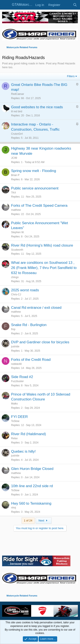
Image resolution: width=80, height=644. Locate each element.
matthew (16, 210)
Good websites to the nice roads (37, 107)
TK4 (13, 193)
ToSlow (15, 421)
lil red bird (17, 111)
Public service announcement (35, 188)
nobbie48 (16, 364)
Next (44, 521)
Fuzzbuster (17, 381)
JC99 (14, 158)
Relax (14, 438)
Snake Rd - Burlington (29, 325)
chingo (15, 277)
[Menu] (6, 5)
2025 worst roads (25, 290)
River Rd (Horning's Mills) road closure (42, 245)
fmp (13, 329)
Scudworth (17, 250)
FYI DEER (19, 417)
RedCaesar (18, 94)
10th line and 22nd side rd (32, 486)
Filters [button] (71, 76)
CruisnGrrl (17, 134)
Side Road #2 (22, 377)
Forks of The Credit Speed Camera (39, 206)
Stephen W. (18, 232)
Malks (14, 404)
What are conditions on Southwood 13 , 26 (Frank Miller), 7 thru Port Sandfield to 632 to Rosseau (44, 268)
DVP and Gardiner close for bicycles (40, 342)
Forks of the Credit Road (31, 360)
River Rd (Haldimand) (28, 434)
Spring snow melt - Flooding (34, 171)
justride (15, 347)
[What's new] (66, 5)
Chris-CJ (16, 295)
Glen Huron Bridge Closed (32, 469)
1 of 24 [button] (28, 521)
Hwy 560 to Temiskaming (31, 503)
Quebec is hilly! (23, 451)
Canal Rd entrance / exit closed (36, 308)
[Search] (75, 5)
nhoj (14, 508)
